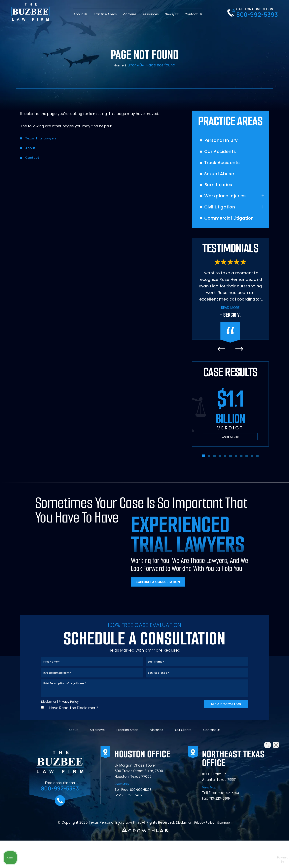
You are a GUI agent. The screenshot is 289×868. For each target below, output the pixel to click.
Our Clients (186, 757)
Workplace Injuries (228, 201)
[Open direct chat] (268, 741)
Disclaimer (50, 725)
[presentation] (221, 356)
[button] (203, 463)
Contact (33, 158)
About (31, 148)
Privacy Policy (74, 725)
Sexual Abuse (221, 177)
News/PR (172, 14)
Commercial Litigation (233, 225)
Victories (130, 14)
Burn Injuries (220, 189)
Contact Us (193, 14)
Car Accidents (222, 153)
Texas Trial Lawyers (42, 139)
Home (119, 66)
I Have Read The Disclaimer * (73, 732)
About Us (80, 14)
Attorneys (93, 757)
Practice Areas (105, 14)
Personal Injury (223, 141)
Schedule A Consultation (162, 590)
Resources (151, 14)
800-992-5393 (257, 15)
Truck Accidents (225, 165)
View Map (123, 813)
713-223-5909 (134, 824)
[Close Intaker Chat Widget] (276, 741)
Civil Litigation (222, 213)
